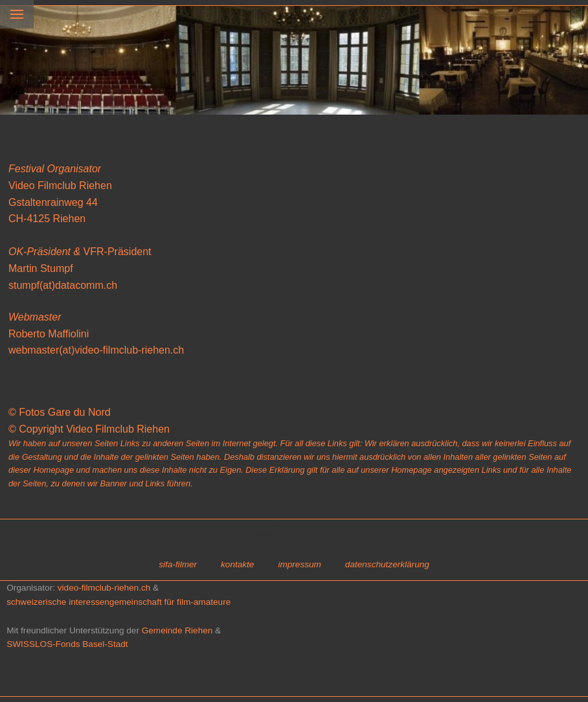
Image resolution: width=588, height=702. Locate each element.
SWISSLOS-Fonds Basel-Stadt (67, 644)
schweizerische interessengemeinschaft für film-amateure (119, 602)
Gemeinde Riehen (177, 630)
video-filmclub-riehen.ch (104, 588)
